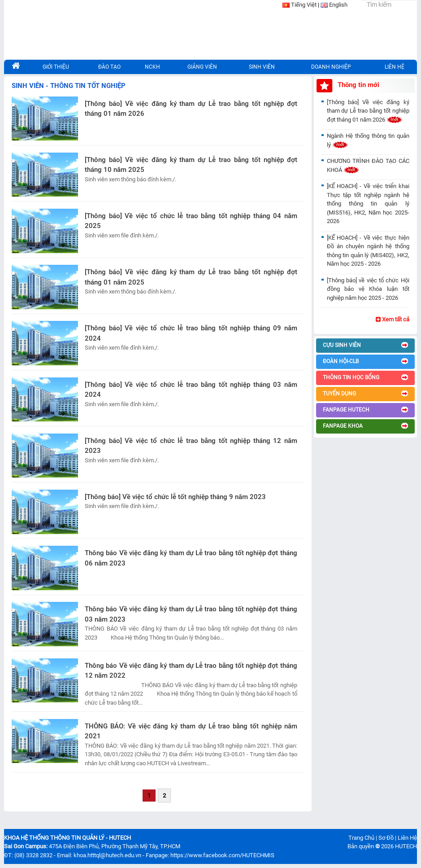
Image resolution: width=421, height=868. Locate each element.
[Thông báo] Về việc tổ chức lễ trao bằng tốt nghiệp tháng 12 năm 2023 (191, 446)
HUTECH (406, 846)
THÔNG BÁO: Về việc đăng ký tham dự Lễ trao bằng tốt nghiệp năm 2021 (191, 731)
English (338, 5)
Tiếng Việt (304, 5)
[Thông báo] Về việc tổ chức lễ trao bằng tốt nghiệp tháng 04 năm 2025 (191, 221)
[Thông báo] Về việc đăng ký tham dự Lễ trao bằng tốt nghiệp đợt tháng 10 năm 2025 (191, 165)
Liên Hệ (407, 838)
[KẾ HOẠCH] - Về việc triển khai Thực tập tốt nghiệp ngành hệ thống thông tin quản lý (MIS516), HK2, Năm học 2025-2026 (368, 204)
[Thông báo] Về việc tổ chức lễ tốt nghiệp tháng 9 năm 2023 (175, 497)
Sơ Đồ (386, 838)
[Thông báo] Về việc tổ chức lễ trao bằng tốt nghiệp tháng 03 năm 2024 (191, 390)
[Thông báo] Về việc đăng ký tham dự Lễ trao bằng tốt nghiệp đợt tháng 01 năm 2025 (191, 277)
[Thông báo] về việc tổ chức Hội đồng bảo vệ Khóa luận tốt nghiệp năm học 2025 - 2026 (368, 289)
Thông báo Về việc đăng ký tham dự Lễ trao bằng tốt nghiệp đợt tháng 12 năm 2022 (191, 671)
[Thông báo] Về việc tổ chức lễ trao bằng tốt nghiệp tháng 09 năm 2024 (191, 333)
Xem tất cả (393, 319)
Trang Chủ (361, 838)
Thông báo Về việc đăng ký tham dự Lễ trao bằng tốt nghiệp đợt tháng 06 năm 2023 (191, 558)
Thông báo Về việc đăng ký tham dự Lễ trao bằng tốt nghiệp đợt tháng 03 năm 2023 (191, 614)
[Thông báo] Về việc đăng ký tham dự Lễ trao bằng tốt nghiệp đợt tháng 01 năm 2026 (191, 109)
